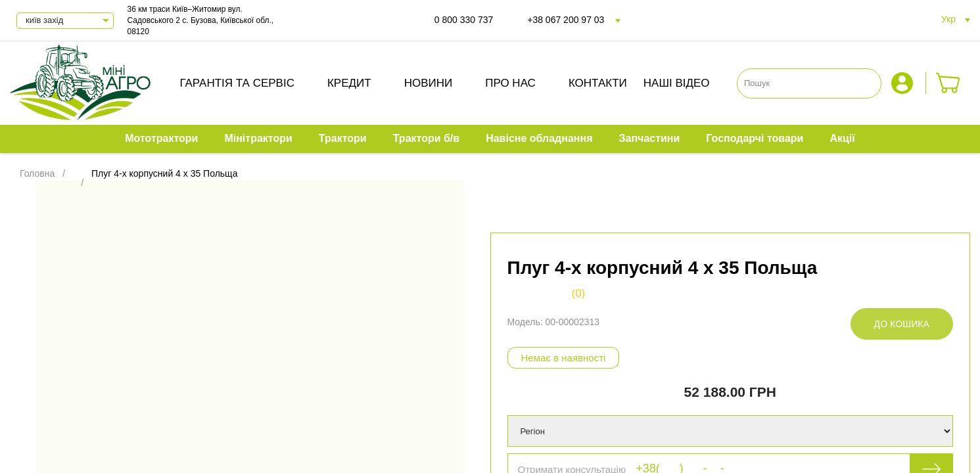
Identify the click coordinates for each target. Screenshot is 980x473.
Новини (429, 83)
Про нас (510, 83)
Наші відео (677, 83)
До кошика (902, 324)
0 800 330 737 (464, 20)
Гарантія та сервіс (237, 83)
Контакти (598, 83)
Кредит (349, 83)
